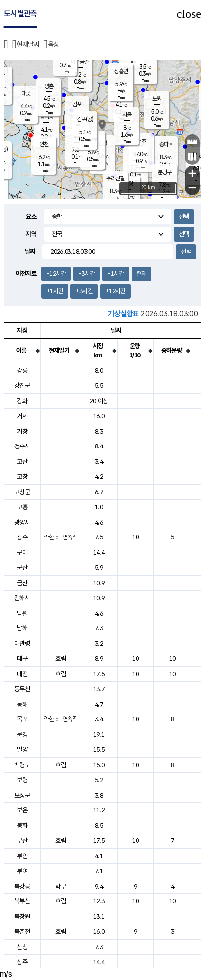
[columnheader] (22, 351)
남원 (22, 613)
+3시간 (84, 291)
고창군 (22, 492)
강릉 (22, 371)
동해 (22, 704)
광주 (22, 537)
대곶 (26, 93)
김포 (77, 104)
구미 (22, 553)
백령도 (22, 765)
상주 (22, 962)
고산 (22, 462)
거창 (22, 431)
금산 (22, 583)
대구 (22, 659)
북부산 (22, 901)
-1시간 (115, 274)
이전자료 (26, 274)
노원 (157, 99)
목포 (22, 719)
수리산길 (115, 178)
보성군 (22, 795)
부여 (22, 871)
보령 (22, 780)
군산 (22, 568)
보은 (22, 810)
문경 (22, 735)
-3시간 (87, 274)
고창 (22, 477)
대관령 (22, 644)
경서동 (46, 117)
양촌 (49, 86)
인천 (44, 144)
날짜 (30, 251)
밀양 (22, 750)
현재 (142, 274)
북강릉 (22, 886)
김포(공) (85, 119)
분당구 (165, 172)
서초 (141, 141)
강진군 (22, 386)
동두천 (22, 689)
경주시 (22, 446)
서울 (127, 115)
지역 (31, 234)
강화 (22, 401)
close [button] (189, 14)
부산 (22, 841)
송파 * (166, 144)
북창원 (22, 917)
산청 (22, 947)
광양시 (22, 522)
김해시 (22, 598)
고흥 (22, 507)
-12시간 (56, 274)
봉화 (22, 826)
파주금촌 (80, 62)
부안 (22, 856)
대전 (22, 674)
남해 (22, 628)
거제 (22, 416)
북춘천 (22, 932)
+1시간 (55, 291)
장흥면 (121, 71)
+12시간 (115, 291)
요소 (31, 217)
